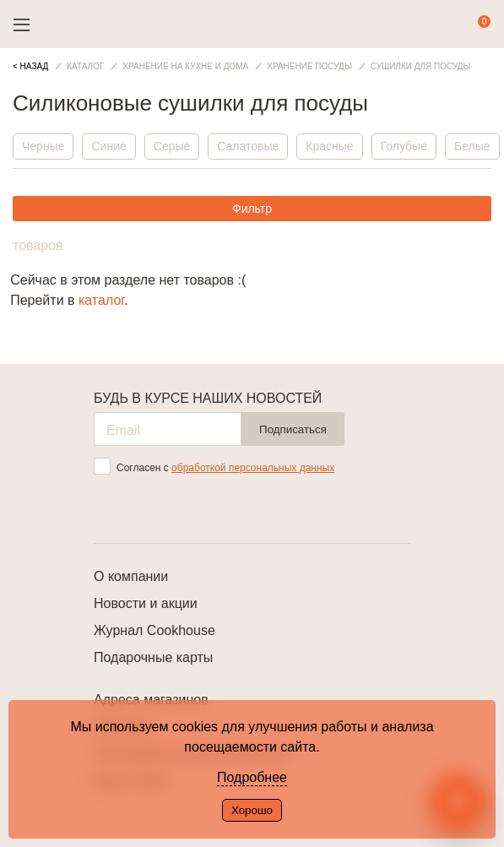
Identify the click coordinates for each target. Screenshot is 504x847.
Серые (172, 146)
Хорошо (252, 810)
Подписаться (293, 429)
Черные (43, 146)
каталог (101, 300)
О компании (131, 576)
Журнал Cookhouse (154, 630)
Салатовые (248, 146)
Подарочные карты (153, 657)
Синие (108, 146)
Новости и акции (146, 603)
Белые (472, 146)
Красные (329, 146)
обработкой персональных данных (253, 468)
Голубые (404, 146)
